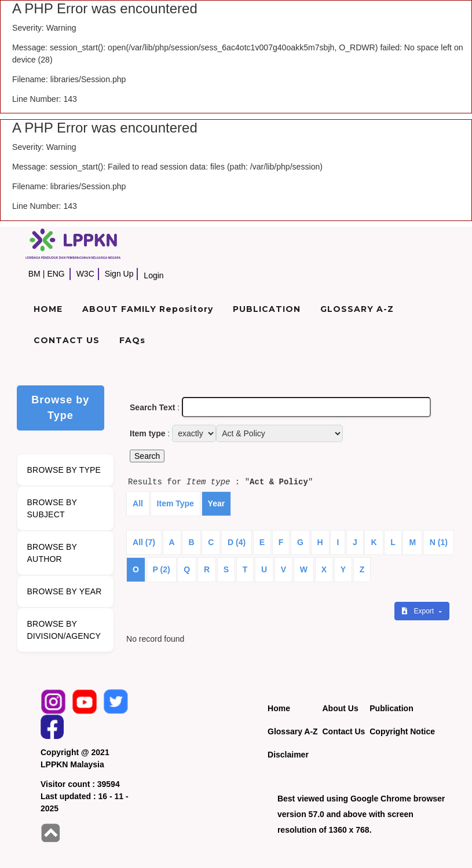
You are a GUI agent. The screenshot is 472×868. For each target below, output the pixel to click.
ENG (56, 274)
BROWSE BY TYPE (64, 470)
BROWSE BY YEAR (65, 591)
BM (34, 274)
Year (217, 503)
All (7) (144, 542)
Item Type (175, 503)
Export (419, 611)
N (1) (439, 542)
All (138, 503)
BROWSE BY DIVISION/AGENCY (64, 630)
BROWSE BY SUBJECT (52, 508)
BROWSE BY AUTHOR (52, 553)
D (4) (237, 542)
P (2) (162, 569)
